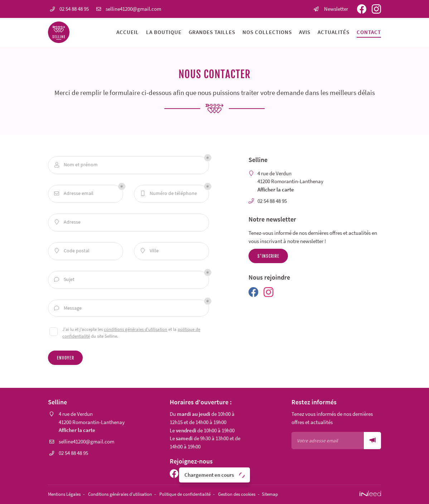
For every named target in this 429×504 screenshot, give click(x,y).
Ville (150, 251)
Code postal (72, 251)
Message (68, 308)
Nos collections (267, 32)
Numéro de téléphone (169, 194)
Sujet (64, 280)
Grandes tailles (212, 32)
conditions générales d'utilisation (136, 330)
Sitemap (294, 495)
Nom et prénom (76, 165)
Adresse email (74, 194)
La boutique (164, 32)
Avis (305, 32)
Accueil (128, 32)
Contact (369, 32)
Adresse (68, 222)
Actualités (334, 32)
